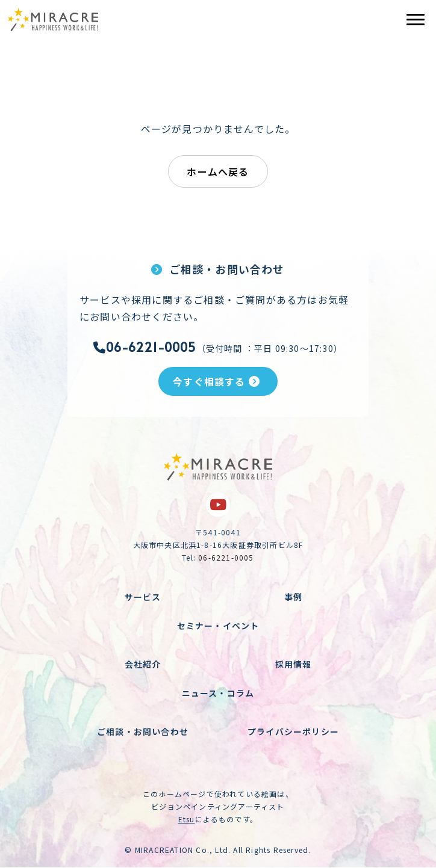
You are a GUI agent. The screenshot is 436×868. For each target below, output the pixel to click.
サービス (143, 597)
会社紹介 (143, 664)
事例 (293, 597)
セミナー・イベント (218, 626)
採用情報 (294, 664)
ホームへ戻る (218, 171)
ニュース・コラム (218, 693)
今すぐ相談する (216, 381)
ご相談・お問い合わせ (143, 731)
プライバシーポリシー (293, 731)
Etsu (187, 819)
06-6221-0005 (145, 347)
